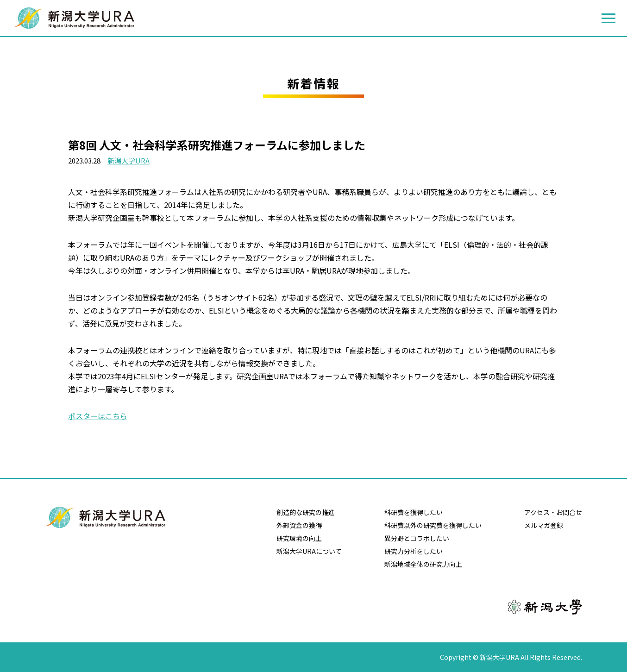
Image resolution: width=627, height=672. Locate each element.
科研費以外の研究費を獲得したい (433, 525)
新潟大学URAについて (309, 551)
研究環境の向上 (299, 538)
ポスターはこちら (98, 416)
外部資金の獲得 (299, 525)
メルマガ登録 (544, 525)
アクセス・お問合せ (553, 512)
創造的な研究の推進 (306, 512)
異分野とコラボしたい (417, 538)
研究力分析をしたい (414, 551)
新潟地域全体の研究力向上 (423, 564)
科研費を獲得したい (414, 512)
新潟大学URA (129, 160)
